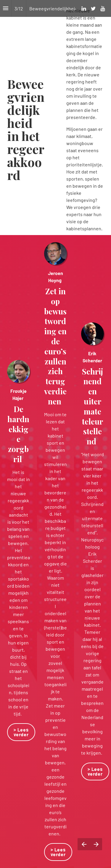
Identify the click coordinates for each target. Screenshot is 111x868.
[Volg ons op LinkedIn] (84, 9)
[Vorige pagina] (84, 844)
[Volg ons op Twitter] (93, 9)
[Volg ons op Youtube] (103, 9)
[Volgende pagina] (96, 844)
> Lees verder (22, 732)
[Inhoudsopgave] (6, 8)
